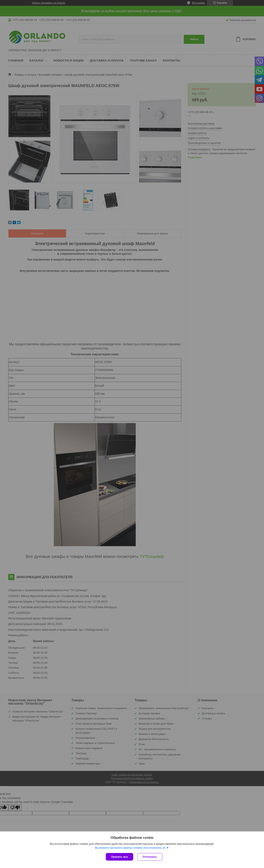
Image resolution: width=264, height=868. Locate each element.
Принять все (120, 857)
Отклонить (150, 857)
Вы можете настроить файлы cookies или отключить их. (131, 848)
